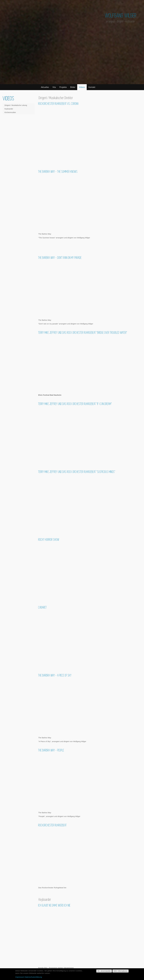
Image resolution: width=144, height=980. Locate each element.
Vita (54, 87)
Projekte (63, 87)
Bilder (73, 87)
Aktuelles (45, 87)
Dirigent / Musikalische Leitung (16, 105)
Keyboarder (9, 109)
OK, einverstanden (104, 971)
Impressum (20, 977)
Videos (82, 87)
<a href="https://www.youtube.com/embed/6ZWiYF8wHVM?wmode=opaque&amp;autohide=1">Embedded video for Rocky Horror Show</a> (90, 571)
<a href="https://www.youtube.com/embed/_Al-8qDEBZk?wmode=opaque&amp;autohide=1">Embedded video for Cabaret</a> (90, 639)
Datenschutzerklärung (33, 977)
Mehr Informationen (120, 971)
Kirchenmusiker (10, 112)
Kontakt (92, 87)
